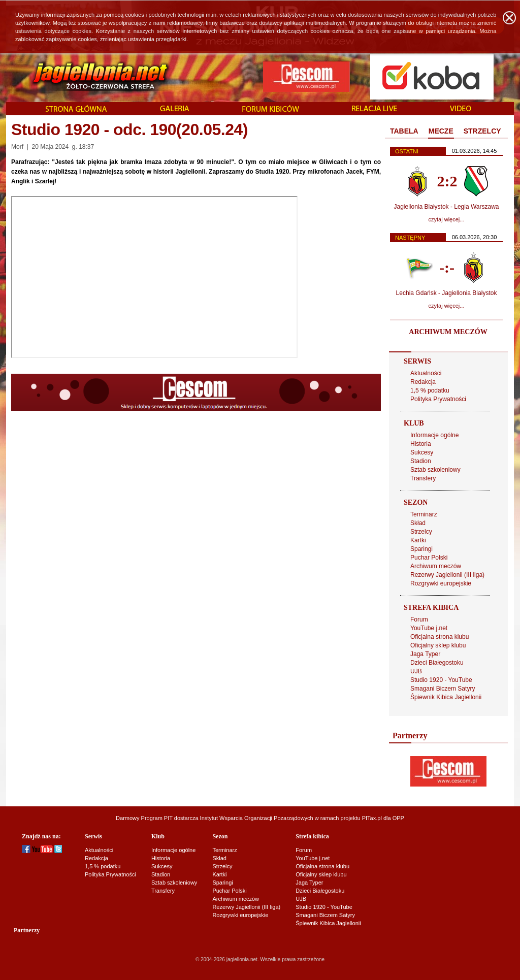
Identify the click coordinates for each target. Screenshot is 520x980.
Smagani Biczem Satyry (443, 689)
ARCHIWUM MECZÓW (448, 332)
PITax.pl (372, 818)
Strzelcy (421, 532)
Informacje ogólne (434, 435)
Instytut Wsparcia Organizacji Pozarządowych (257, 818)
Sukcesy (422, 452)
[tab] (404, 132)
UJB (416, 671)
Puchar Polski (429, 558)
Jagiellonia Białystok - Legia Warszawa (447, 207)
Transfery (423, 478)
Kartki (418, 540)
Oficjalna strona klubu (440, 637)
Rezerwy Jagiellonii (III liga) (447, 575)
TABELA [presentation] (404, 131)
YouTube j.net (429, 628)
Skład (418, 523)
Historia (421, 444)
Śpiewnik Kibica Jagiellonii (446, 697)
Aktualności (426, 373)
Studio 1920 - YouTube (441, 680)
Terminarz (424, 514)
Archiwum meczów (436, 566)
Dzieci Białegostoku (437, 663)
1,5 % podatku (430, 390)
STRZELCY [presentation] (482, 131)
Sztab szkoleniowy (435, 470)
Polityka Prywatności (438, 399)
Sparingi (421, 549)
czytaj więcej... (447, 219)
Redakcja (423, 382)
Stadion (421, 461)
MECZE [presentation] (441, 131)
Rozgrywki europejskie (441, 583)
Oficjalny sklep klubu (438, 645)
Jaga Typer (425, 654)
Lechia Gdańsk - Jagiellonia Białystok (447, 293)
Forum (419, 619)
